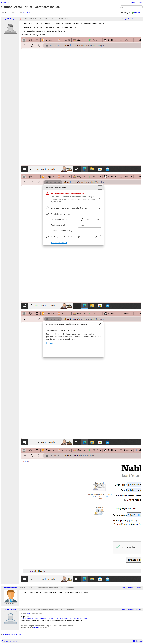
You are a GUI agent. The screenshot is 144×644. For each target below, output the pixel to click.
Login (134, 2)
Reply (124, 19)
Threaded (26, 13)
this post (29, 614)
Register (140, 2)
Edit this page (137, 641)
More (138, 19)
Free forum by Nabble (9, 641)
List (16, 13)
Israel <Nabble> (10, 588)
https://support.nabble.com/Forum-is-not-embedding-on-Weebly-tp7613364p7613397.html (54, 619)
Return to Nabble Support (12, 634)
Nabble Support (7, 2)
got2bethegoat (10, 19)
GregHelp (36, 628)
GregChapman (10, 609)
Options (137, 13)
